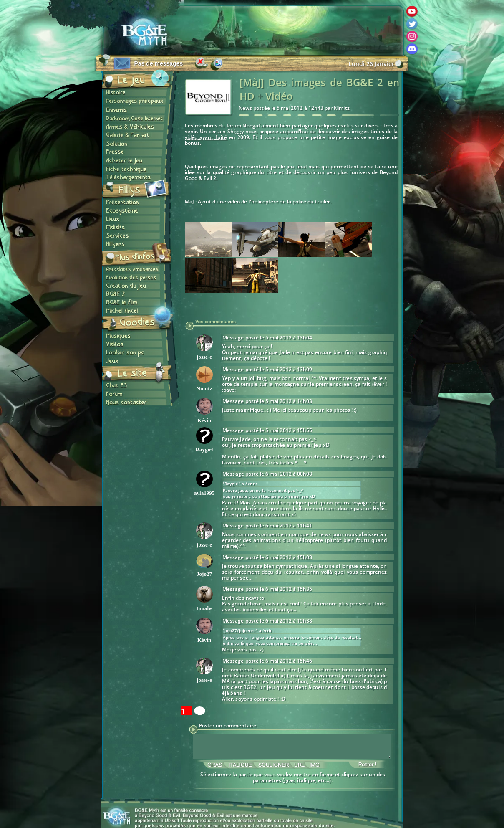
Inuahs (204, 608)
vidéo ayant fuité (206, 137)
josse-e (204, 357)
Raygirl (204, 449)
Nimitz (204, 389)
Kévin (204, 420)
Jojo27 (204, 574)
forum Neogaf (243, 125)
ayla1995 (204, 493)
